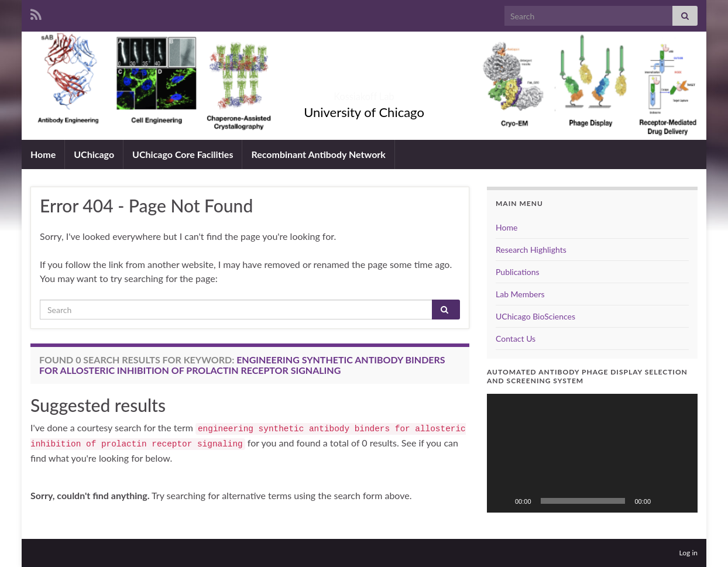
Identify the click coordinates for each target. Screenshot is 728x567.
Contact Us (516, 339)
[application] (592, 453)
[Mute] (664, 501)
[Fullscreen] (682, 501)
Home (43, 154)
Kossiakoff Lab (364, 93)
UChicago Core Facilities (183, 154)
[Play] (502, 501)
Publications (518, 272)
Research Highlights (531, 250)
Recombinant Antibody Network (318, 154)
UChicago (94, 154)
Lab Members (520, 294)
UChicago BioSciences (535, 316)
